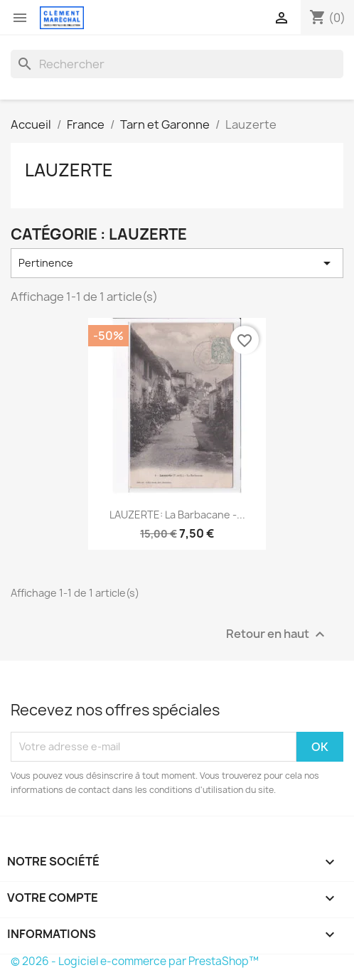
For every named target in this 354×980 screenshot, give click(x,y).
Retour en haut (277, 634)
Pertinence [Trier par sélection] (177, 263)
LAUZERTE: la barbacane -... (177, 515)
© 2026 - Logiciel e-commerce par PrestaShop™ (135, 961)
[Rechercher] (177, 64)
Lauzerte (69, 170)
